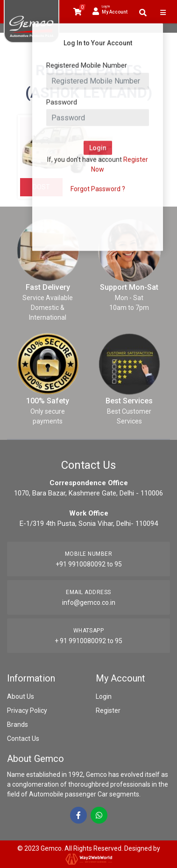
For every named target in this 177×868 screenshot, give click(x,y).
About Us (21, 696)
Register (108, 710)
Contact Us (23, 739)
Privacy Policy (27, 710)
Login (104, 696)
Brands (18, 725)
